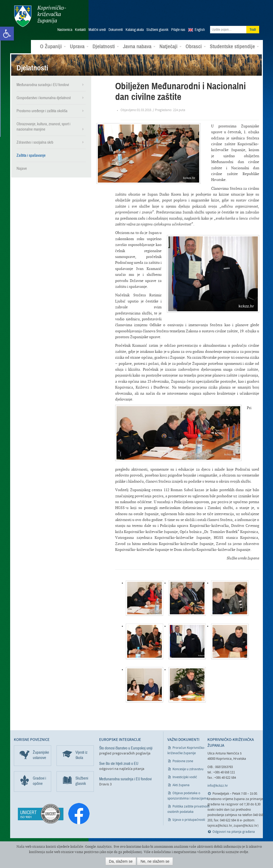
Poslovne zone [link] (183, 761)
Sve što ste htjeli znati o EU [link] (119, 763)
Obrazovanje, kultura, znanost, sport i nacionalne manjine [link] (43, 126)
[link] (7, 34)
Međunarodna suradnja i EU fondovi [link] (43, 84)
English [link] (200, 30)
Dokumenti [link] (116, 30)
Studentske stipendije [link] (234, 46)
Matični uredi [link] (97, 30)
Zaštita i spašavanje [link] (31, 155)
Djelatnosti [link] (106, 46)
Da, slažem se (121, 861)
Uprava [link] (79, 46)
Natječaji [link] (170, 46)
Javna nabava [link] (139, 46)
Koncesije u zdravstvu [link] (188, 769)
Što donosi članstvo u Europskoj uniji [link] (126, 748)
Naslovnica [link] (65, 30)
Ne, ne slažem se (155, 861)
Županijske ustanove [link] (41, 755)
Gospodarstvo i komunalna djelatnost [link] (44, 98)
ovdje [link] (244, 852)
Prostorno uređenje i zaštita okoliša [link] (42, 111)
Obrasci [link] (196, 46)
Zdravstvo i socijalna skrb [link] (35, 142)
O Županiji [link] (53, 46)
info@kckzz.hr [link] (218, 786)
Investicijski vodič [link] (185, 777)
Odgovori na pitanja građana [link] (234, 832)
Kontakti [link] (80, 30)
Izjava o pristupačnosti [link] (189, 820)
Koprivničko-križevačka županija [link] (40, 16)
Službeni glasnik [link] (157, 30)
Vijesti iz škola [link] (81, 755)
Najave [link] (22, 168)
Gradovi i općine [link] (39, 781)
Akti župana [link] (181, 785)
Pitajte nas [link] (178, 30)
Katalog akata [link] (135, 30)
